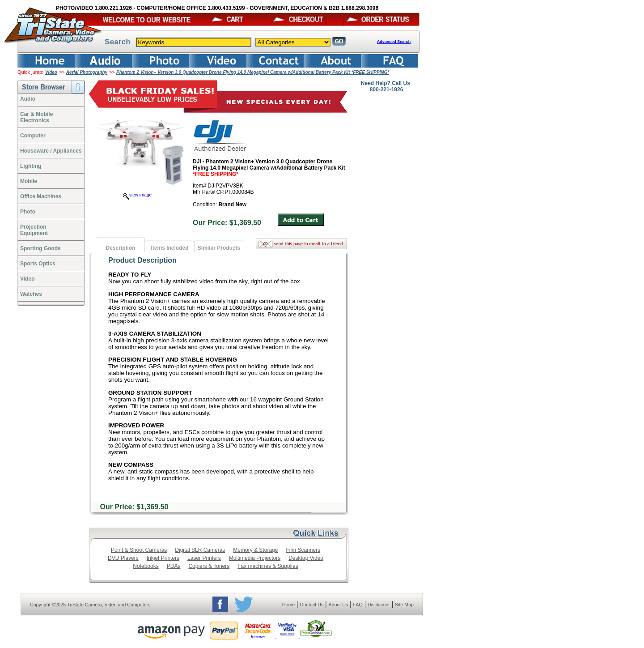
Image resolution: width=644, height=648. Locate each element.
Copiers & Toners (209, 566)
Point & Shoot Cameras (139, 550)
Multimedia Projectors (255, 558)
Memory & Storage (255, 550)
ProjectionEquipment (34, 230)
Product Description (142, 260)
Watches (31, 294)
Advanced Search (394, 42)
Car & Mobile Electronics (36, 117)
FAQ (358, 605)
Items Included (169, 248)
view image (137, 195)
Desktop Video (306, 558)
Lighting (31, 166)
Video (51, 72)
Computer (33, 136)
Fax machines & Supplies (268, 566)
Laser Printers (204, 558)
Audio (28, 99)
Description (120, 248)
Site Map (404, 605)
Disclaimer (379, 605)
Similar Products (219, 248)
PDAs (174, 566)
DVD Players (123, 558)
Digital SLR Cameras (200, 550)
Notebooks (146, 566)
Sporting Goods (40, 248)
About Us (338, 605)
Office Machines (41, 196)
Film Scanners (303, 550)
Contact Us (312, 605)
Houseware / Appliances (51, 151)
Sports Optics (38, 264)
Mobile (29, 181)
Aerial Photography (87, 72)
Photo (28, 212)
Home (288, 605)
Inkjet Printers (163, 558)
